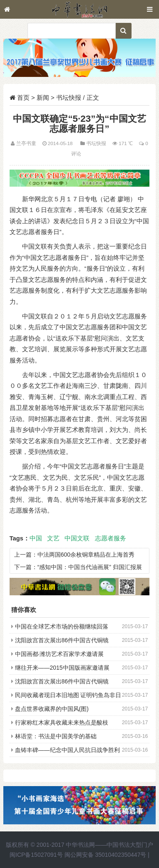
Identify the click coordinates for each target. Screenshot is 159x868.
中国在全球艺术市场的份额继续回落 (62, 626)
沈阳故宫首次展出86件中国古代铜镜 (62, 640)
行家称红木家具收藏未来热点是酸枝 (62, 723)
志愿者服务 (111, 538)
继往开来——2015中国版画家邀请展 (62, 668)
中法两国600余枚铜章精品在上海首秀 (86, 555)
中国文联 (77, 538)
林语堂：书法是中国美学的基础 (56, 736)
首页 (23, 97)
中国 (36, 538)
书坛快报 (69, 97)
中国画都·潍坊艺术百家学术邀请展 (60, 654)
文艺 (53, 538)
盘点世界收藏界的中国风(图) (52, 709)
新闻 (43, 97)
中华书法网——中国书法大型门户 (109, 845)
